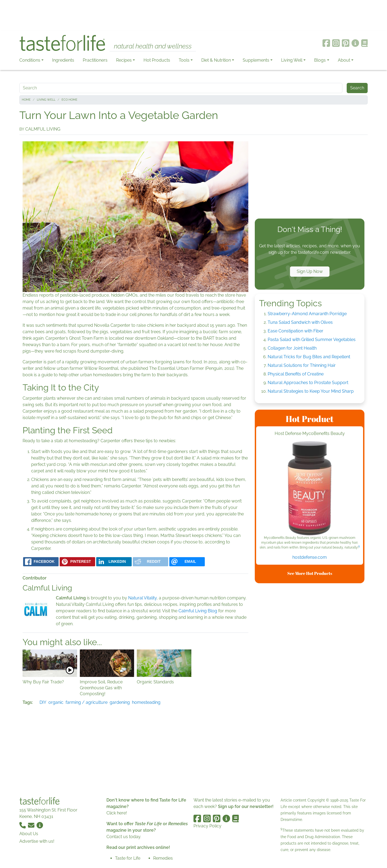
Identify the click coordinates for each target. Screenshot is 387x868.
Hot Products (157, 60)
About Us (29, 834)
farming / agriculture (87, 702)
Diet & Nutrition (216, 60)
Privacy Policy (207, 826)
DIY (43, 702)
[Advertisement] (193, 16)
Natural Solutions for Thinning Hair (302, 365)
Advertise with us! (37, 841)
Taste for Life (128, 858)
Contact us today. (124, 837)
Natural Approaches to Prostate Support (308, 383)
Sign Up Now (310, 271)
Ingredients (63, 60)
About (344, 60)
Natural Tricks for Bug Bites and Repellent (309, 357)
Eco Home (69, 100)
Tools (184, 60)
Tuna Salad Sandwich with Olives (300, 322)
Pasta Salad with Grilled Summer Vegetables (312, 340)
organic (56, 702)
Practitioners (95, 60)
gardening (120, 702)
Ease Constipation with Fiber (295, 331)
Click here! (117, 813)
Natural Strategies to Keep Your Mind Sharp (311, 391)
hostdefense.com (310, 557)
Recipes (124, 60)
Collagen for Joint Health (292, 348)
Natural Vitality (142, 598)
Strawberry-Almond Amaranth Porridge (307, 314)
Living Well (292, 60)
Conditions (30, 60)
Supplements (256, 60)
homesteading (146, 702)
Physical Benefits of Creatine (296, 374)
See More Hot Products (310, 573)
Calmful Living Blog (198, 611)
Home (26, 100)
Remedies (163, 858)
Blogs (320, 60)
